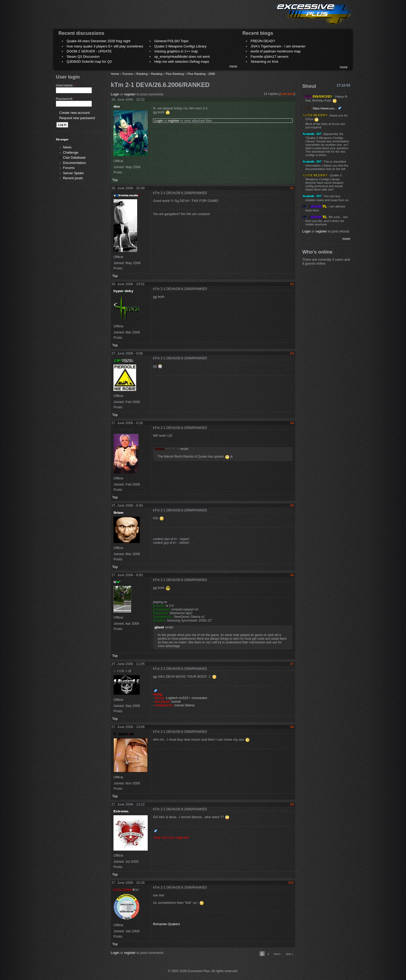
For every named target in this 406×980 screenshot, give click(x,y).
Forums (69, 168)
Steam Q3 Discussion (83, 57)
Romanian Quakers (166, 924)
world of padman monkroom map (276, 51)
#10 (291, 883)
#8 (292, 727)
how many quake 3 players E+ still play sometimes (105, 46)
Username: (66, 85)
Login (115, 94)
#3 (292, 353)
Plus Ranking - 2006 (201, 74)
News (67, 147)
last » (290, 954)
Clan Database (74, 157)
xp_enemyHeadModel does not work (182, 57)
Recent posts (73, 178)
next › (278, 954)
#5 (292, 505)
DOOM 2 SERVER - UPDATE (89, 51)
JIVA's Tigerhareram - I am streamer (278, 46)
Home (115, 74)
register (130, 94)
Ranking (142, 74)
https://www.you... (325, 108)
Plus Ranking (175, 74)
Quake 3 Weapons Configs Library (180, 46)
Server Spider (73, 173)
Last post (287, 94)
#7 (292, 664)
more (233, 66)
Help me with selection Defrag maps (182, 62)
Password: (66, 99)
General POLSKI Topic (172, 41)
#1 (292, 188)
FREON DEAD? (263, 41)
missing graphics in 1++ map (176, 51)
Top (115, 180)
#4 (292, 423)
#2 (292, 284)
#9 (292, 804)
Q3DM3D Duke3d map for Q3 (89, 62)
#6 (292, 575)
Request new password (77, 118)
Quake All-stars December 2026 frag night (98, 41)
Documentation (74, 163)
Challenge (71, 152)
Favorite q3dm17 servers (270, 57)
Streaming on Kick (265, 62)
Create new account (75, 113)
